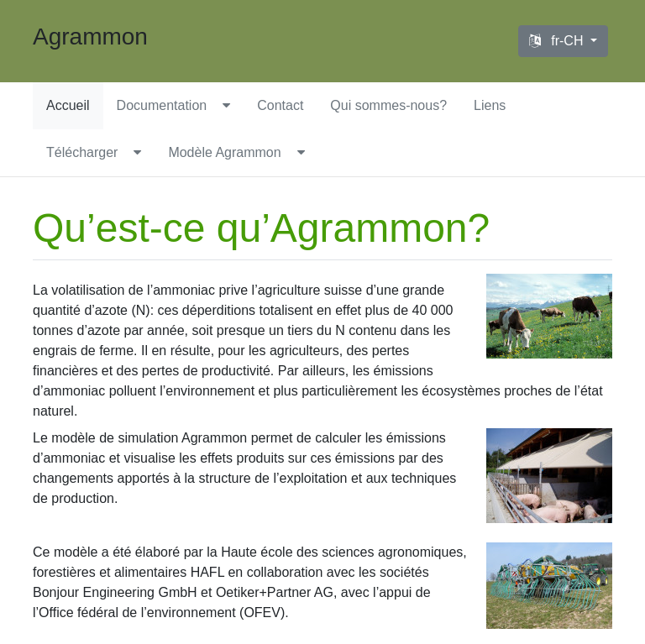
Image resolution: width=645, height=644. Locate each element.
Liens (490, 105)
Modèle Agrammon (224, 152)
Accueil (68, 105)
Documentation (162, 105)
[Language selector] (563, 41)
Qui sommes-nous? (388, 105)
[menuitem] (68, 106)
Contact (280, 105)
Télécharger (82, 152)
